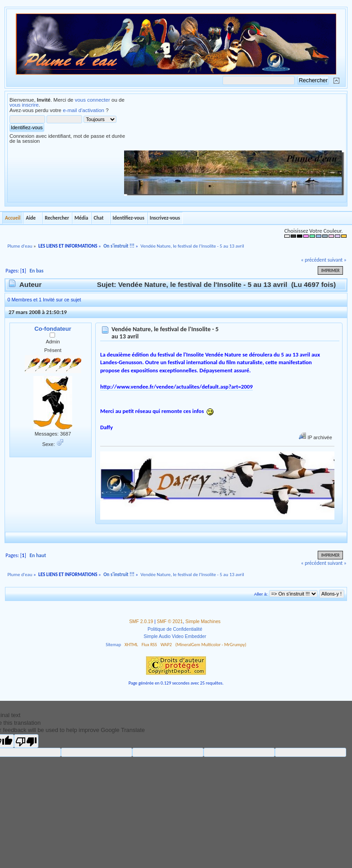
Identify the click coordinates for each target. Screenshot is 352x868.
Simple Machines (203, 622)
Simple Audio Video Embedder (175, 636)
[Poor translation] (26, 741)
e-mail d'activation (83, 110)
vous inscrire (24, 105)
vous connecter (93, 100)
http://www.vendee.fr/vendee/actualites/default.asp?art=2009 (176, 387)
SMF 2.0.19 (141, 622)
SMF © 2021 (170, 622)
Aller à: (261, 594)
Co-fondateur (53, 329)
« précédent (314, 260)
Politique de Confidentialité (175, 629)
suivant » (337, 260)
